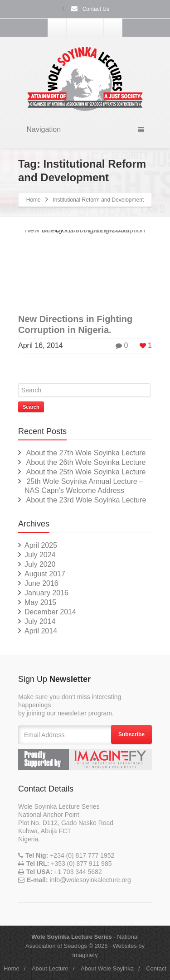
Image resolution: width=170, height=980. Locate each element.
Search (31, 407)
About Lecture (50, 968)
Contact (156, 968)
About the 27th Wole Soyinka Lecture (86, 453)
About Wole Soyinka (107, 968)
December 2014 (50, 612)
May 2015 (40, 602)
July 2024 (40, 555)
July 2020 (40, 564)
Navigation (85, 129)
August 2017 (45, 574)
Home (34, 200)
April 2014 (41, 631)
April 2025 (41, 545)
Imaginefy (85, 955)
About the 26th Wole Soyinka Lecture (86, 462)
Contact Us (90, 9)
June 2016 (41, 583)
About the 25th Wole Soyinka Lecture (86, 472)
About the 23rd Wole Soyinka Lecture (86, 500)
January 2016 (46, 593)
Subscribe (131, 734)
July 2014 (40, 621)
